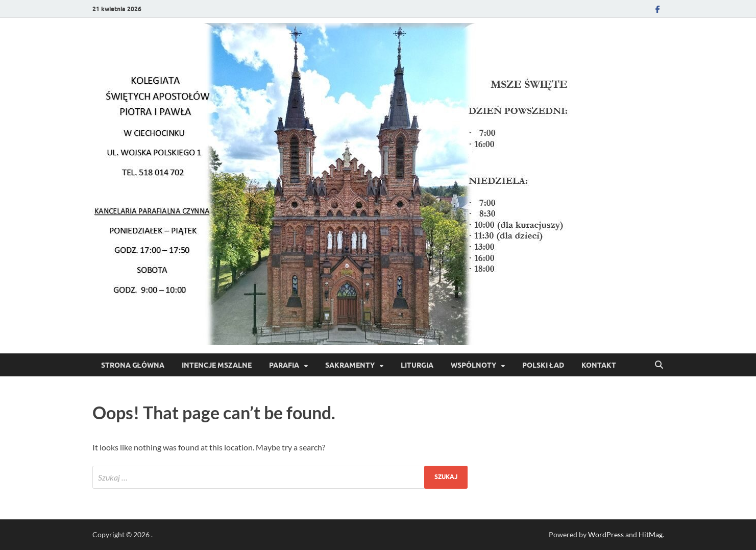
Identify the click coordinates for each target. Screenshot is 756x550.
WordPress (606, 534)
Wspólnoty (473, 365)
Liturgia (417, 365)
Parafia (284, 365)
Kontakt (599, 365)
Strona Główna (133, 365)
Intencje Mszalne (217, 365)
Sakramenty (350, 365)
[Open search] (659, 365)
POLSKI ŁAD (543, 365)
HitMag (651, 534)
